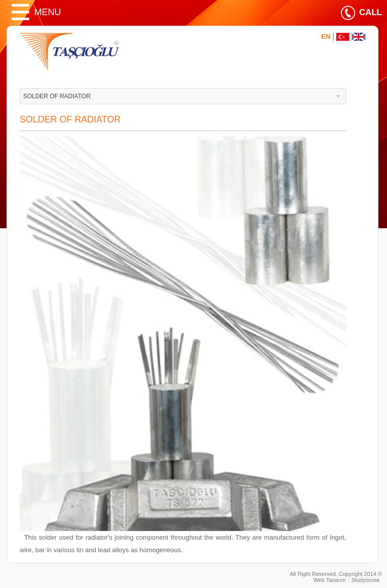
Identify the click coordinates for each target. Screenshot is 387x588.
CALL (371, 12)
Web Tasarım (330, 580)
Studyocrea (365, 580)
